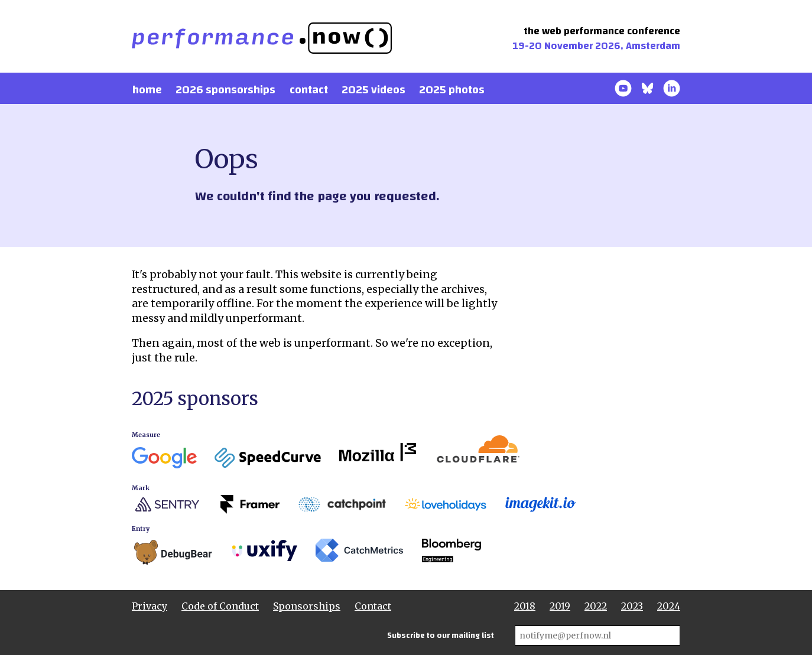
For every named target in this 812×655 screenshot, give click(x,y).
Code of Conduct (220, 606)
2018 (525, 606)
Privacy (150, 606)
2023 (632, 606)
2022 (596, 606)
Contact (309, 90)
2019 (560, 606)
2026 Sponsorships (225, 90)
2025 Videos (373, 90)
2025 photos (452, 90)
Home (147, 90)
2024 (669, 606)
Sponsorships (307, 606)
